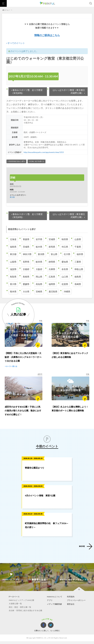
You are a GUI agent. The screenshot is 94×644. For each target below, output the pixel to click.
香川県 (13, 284)
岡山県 (39, 277)
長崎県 (78, 284)
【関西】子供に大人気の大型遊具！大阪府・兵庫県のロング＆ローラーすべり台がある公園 (23, 358)
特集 (41, 321)
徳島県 (78, 277)
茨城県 (26, 247)
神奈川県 (27, 254)
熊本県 (13, 291)
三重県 (78, 262)
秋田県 (65, 239)
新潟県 (41, 254)
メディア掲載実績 (54, 607)
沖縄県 (67, 291)
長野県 (26, 262)
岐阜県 (39, 262)
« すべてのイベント (16, 43)
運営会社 (70, 607)
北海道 (13, 239)
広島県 (52, 277)
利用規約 (70, 600)
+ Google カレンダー (16, 161)
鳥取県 (13, 277)
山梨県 (13, 262)
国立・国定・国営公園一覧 (20, 610)
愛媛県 (26, 284)
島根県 (26, 277)
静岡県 (52, 262)
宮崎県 (39, 291)
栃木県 (39, 247)
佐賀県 (65, 284)
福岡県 (52, 284)
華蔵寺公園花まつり (35, 471)
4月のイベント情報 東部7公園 (40, 498)
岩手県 (39, 239)
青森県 (26, 239)
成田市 (40, 376)
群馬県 (52, 247)
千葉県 (78, 247)
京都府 (26, 269)
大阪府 (39, 269)
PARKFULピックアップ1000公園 (22, 603)
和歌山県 (79, 269)
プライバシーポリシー (76, 603)
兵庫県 (52, 269)
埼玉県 (65, 247)
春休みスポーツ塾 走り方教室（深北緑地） (27, 91)
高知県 (39, 284)
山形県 (78, 239)
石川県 (67, 254)
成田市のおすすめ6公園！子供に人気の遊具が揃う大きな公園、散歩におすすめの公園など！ (23, 414)
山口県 (65, 277)
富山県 (54, 254)
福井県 (80, 254)
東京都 (12, 197)
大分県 (26, 291)
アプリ (50, 603)
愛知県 (65, 262)
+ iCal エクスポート (37, 161)
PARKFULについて (54, 600)
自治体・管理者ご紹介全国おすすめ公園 (26, 613)
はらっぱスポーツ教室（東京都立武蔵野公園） (69, 91)
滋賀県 (13, 269)
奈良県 (65, 269)
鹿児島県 (53, 291)
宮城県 (52, 239)
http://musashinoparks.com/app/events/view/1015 (44, 152)
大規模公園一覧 (16, 607)
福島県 (13, 247)
